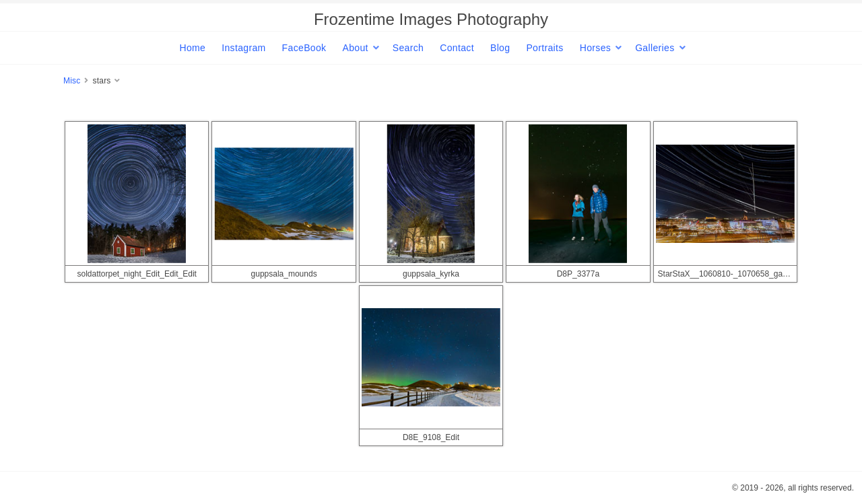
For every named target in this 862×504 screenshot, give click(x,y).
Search (408, 48)
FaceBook (304, 48)
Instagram (243, 48)
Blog (500, 48)
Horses (595, 48)
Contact (457, 48)
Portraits (544, 48)
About (355, 48)
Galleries (655, 48)
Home (192, 48)
